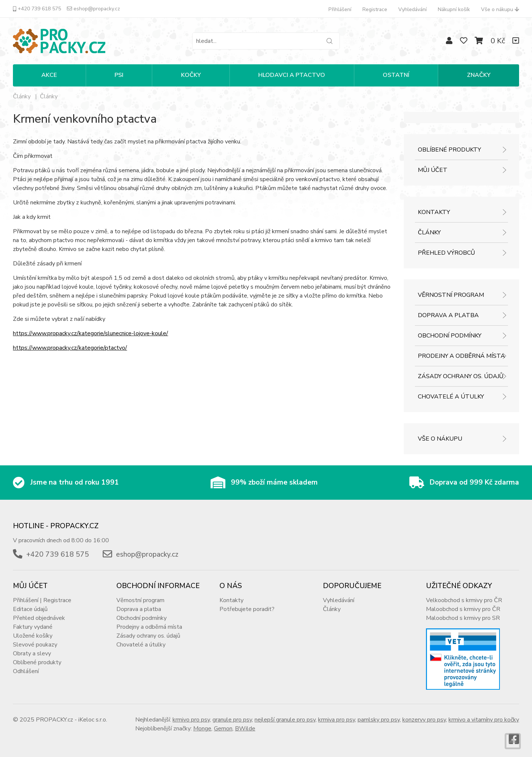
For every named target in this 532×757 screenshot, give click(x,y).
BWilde (245, 729)
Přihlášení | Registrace (42, 600)
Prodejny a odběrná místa (461, 356)
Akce (49, 75)
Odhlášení (26, 671)
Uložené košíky (33, 636)
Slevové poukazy (35, 645)
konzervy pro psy (424, 720)
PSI (119, 75)
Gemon (223, 729)
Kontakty (434, 212)
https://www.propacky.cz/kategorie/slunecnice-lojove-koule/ (91, 333)
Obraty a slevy (32, 654)
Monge (202, 729)
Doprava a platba (448, 315)
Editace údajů (30, 609)
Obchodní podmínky (450, 336)
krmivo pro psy (191, 720)
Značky (479, 75)
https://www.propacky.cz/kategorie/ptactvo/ (70, 348)
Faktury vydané (33, 627)
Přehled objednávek (39, 618)
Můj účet (433, 170)
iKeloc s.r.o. (93, 720)
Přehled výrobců (446, 253)
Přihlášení (340, 9)
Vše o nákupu (500, 9)
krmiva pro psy (337, 720)
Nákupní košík (454, 9)
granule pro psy (232, 720)
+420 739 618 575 (37, 9)
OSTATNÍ (396, 75)
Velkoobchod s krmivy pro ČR (464, 600)
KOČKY (191, 75)
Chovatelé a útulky (451, 397)
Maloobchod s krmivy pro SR (463, 618)
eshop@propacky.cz (93, 9)
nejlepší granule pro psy (285, 720)
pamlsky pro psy (379, 720)
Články (49, 96)
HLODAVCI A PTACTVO (292, 75)
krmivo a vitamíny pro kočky (484, 720)
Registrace (375, 9)
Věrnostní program (451, 295)
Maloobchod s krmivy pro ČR (463, 609)
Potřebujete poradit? (247, 609)
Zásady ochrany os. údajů (461, 376)
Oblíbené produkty (449, 150)
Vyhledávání (412, 9)
